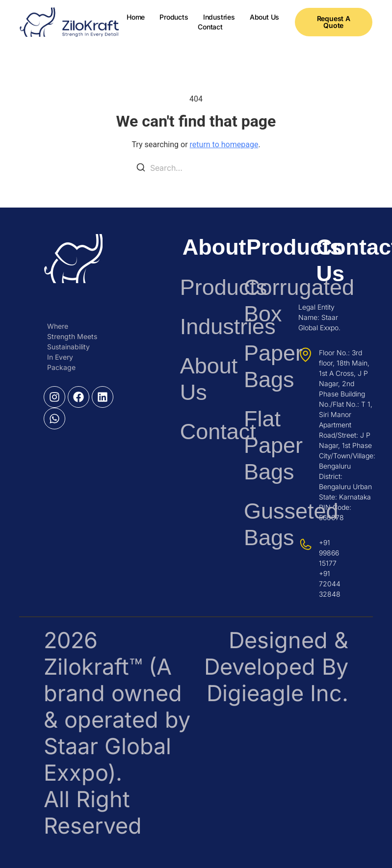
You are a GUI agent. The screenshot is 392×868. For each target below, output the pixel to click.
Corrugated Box (261, 301)
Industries (219, 17)
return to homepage (224, 145)
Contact (210, 27)
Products (174, 17)
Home (136, 17)
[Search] (141, 169)
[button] (334, 22)
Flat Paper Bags (261, 445)
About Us (264, 17)
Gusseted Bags (261, 524)
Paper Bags (261, 366)
